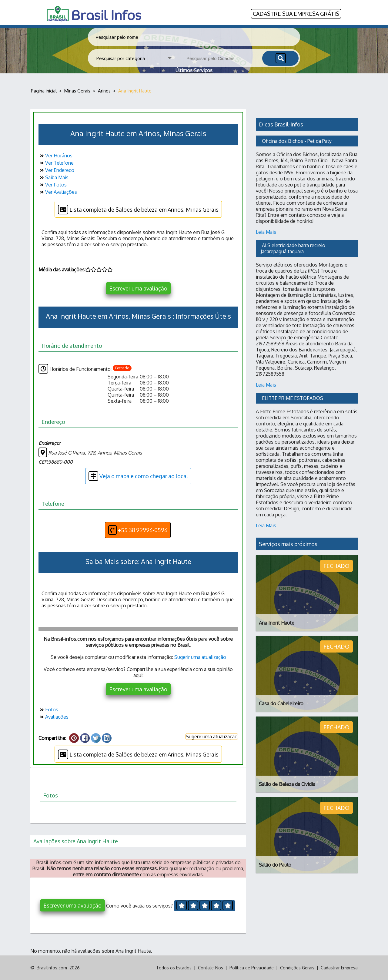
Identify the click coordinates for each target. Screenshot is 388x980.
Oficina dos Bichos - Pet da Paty (297, 141)
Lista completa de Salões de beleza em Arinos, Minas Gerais (138, 210)
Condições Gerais (297, 968)
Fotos (48, 710)
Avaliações (54, 717)
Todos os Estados (174, 968)
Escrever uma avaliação (138, 288)
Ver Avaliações (58, 192)
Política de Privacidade (252, 968)
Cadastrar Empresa (339, 968)
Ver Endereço (56, 170)
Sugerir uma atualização (200, 657)
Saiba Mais (54, 177)
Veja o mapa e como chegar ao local (138, 476)
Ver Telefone (56, 163)
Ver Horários (55, 156)
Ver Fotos (53, 185)
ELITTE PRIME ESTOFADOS (293, 398)
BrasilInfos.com (52, 968)
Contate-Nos (211, 968)
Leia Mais (266, 232)
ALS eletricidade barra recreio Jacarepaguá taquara (294, 248)
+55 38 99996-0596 (138, 530)
